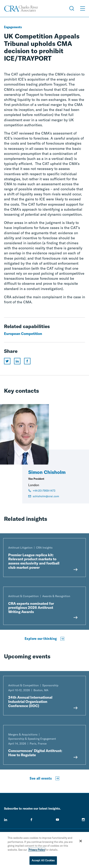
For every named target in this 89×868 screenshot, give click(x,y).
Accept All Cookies (43, 861)
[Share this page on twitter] (7, 361)
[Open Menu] (83, 8)
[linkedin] (6, 820)
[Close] (81, 842)
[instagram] (83, 820)
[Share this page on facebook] (27, 361)
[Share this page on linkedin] (17, 361)
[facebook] (31, 820)
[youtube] (58, 820)
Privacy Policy (37, 850)
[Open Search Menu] (72, 8)
